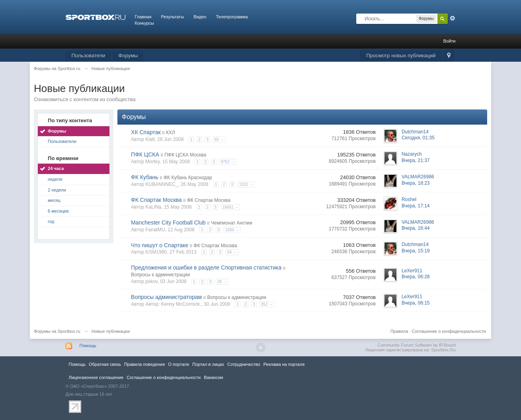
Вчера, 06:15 (416, 303)
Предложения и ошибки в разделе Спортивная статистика (206, 268)
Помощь (88, 346)
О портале (179, 364)
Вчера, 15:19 (416, 251)
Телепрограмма (232, 17)
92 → (219, 140)
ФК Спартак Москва (156, 200)
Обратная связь (105, 364)
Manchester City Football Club (168, 223)
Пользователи (89, 56)
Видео (200, 17)
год (51, 221)
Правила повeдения (144, 364)
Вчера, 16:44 (416, 228)
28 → (222, 282)
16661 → (231, 207)
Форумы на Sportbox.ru (57, 331)
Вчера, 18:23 (416, 183)
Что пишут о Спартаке (160, 245)
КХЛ (171, 133)
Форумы (128, 56)
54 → (232, 252)
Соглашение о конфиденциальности (449, 331)
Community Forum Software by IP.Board (416, 345)
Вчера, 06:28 (416, 277)
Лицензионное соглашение (96, 377)
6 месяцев (58, 211)
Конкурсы (144, 23)
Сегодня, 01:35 (418, 138)
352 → (267, 304)
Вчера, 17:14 (416, 206)
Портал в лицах (208, 364)
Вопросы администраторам (166, 297)
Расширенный (453, 18)
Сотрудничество (244, 364)
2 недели (57, 190)
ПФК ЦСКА (145, 154)
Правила (399, 331)
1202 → (246, 185)
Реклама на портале (284, 364)
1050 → (232, 230)
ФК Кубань (145, 177)
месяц (54, 200)
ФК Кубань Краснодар (188, 178)
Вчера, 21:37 (416, 160)
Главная (143, 17)
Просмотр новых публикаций (401, 56)
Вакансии (213, 377)
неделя (55, 179)
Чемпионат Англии (232, 223)
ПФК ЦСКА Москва (185, 155)
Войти (450, 41)
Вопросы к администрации (160, 275)
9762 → (227, 162)
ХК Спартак (146, 132)
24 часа (56, 168)
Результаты (172, 17)
